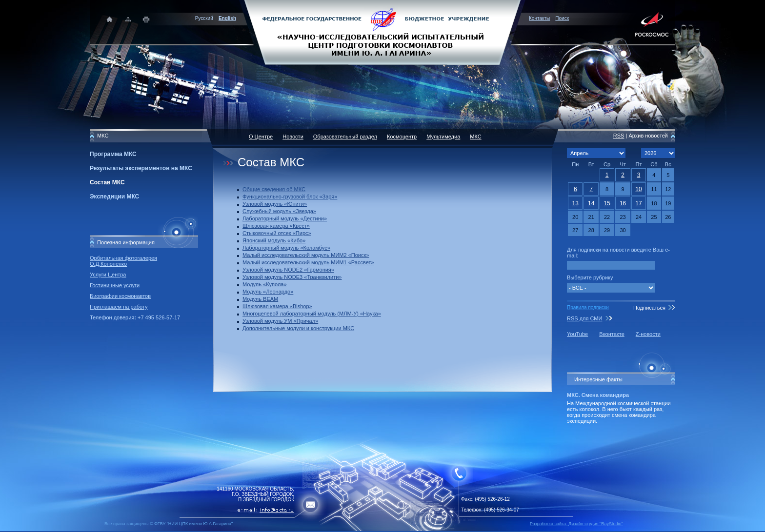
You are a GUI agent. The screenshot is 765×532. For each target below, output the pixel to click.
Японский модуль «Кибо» (274, 240)
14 (591, 203)
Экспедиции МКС (114, 197)
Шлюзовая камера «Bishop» (277, 306)
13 (575, 203)
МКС (475, 137)
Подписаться (649, 308)
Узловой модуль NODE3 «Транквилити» (292, 277)
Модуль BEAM (260, 299)
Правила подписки (588, 307)
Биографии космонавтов (120, 296)
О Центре (261, 137)
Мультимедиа (443, 137)
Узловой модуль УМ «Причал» (280, 321)
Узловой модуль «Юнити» (275, 204)
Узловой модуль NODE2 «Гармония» (288, 270)
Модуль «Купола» (265, 284)
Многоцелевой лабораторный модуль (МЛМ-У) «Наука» (312, 314)
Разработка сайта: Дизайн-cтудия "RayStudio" (576, 524)
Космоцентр (402, 137)
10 (638, 189)
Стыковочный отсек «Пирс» (277, 233)
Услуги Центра (108, 275)
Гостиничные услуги (115, 285)
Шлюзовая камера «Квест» (276, 226)
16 (623, 203)
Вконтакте (612, 334)
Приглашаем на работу (119, 307)
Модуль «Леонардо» (268, 292)
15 (607, 203)
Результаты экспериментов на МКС (141, 168)
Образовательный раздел (345, 137)
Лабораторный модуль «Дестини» (285, 218)
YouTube (577, 334)
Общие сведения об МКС (274, 189)
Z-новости (648, 334)
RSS (619, 136)
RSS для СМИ (584, 318)
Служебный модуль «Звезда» (279, 211)
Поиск (562, 18)
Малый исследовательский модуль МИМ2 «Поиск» (306, 255)
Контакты (539, 18)
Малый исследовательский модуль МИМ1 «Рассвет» (308, 262)
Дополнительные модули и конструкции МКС (298, 328)
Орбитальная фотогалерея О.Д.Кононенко (123, 261)
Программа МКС (113, 154)
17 (638, 203)
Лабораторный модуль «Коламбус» (286, 248)
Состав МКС (107, 182)
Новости (293, 137)
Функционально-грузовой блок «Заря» (290, 197)
